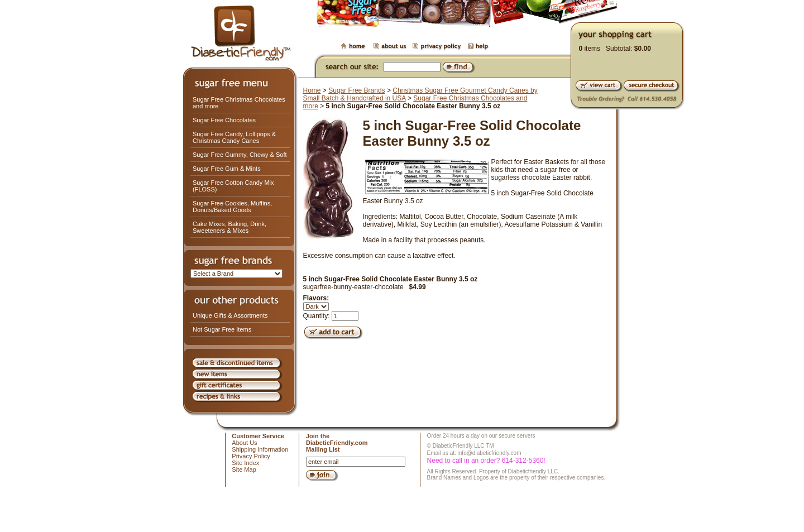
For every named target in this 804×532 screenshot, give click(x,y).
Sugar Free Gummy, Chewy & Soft (240, 155)
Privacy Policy (251, 456)
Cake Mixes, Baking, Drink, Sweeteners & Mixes (229, 227)
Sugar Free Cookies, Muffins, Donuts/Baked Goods (232, 207)
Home (312, 90)
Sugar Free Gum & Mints (227, 169)
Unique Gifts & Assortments (230, 315)
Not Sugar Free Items (222, 329)
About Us (244, 443)
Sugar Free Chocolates (224, 120)
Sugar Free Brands (356, 90)
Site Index (245, 463)
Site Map (244, 469)
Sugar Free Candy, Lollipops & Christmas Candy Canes (234, 137)
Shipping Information (260, 449)
